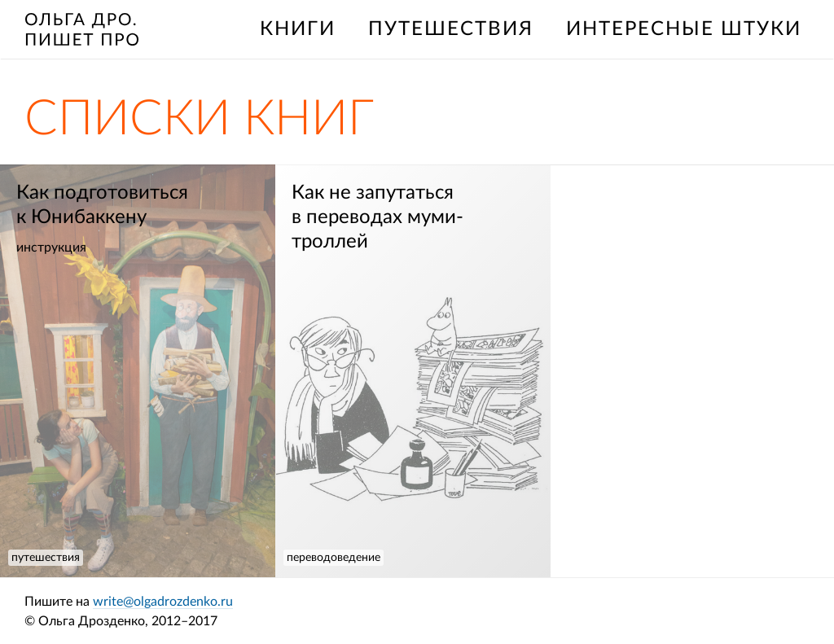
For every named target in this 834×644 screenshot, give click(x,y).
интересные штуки (684, 29)
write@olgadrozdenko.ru (163, 602)
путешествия (451, 29)
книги (298, 29)
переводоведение (334, 558)
